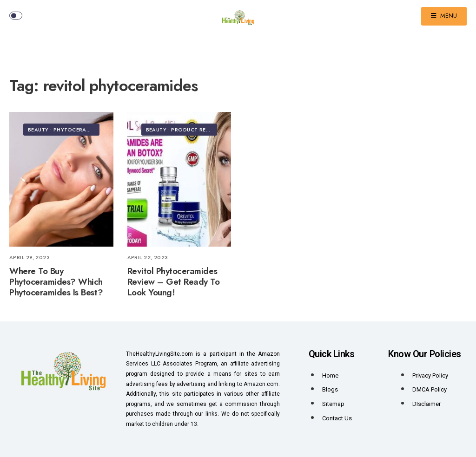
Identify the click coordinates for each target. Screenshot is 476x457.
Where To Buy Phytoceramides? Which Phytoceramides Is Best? (56, 282)
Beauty (38, 130)
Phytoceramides (78, 130)
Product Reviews (197, 130)
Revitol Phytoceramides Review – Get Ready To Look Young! (174, 282)
